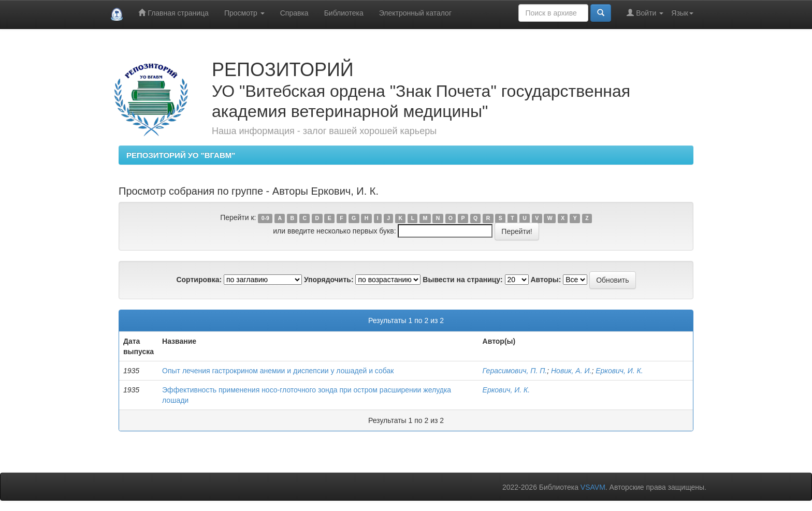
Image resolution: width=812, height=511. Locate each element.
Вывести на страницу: (462, 280)
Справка (294, 13)
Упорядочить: (329, 280)
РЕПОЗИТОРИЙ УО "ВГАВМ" (181, 155)
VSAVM (593, 487)
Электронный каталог (415, 13)
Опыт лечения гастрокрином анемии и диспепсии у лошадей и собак (278, 371)
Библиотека (344, 13)
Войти (645, 13)
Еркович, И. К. (619, 371)
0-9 (265, 218)
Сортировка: (199, 280)
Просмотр (244, 13)
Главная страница (173, 13)
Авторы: (546, 280)
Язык (682, 13)
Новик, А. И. (571, 371)
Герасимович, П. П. (515, 371)
